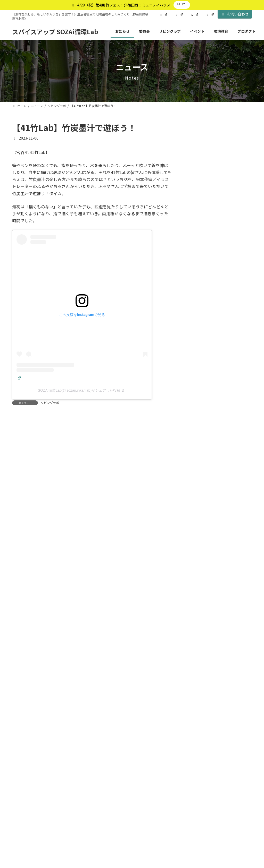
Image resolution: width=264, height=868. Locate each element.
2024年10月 (199, 546)
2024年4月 (197, 609)
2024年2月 (197, 630)
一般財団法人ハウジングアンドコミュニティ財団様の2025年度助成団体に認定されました (218, 346)
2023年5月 (197, 713)
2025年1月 (197, 515)
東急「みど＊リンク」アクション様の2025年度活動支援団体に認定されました (218, 378)
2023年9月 (197, 682)
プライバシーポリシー (59, 778)
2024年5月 (197, 598)
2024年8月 (197, 567)
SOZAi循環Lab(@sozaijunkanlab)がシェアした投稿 (81, 390)
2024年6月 (197, 588)
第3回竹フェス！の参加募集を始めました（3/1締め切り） (217, 439)
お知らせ (214, 153)
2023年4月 (197, 724)
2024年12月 (199, 525)
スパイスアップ (141, 826)
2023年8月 (197, 692)
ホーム (23, 778)
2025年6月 (197, 473)
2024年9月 (197, 557)
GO (181, 4)
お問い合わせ (235, 14)
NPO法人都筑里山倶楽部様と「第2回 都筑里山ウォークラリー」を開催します (217, 191)
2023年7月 (197, 703)
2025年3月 (197, 494)
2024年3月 (197, 619)
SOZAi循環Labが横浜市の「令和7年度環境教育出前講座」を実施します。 (218, 410)
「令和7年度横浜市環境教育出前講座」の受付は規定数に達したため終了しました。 (218, 223)
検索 (241, 126)
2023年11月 (199, 661)
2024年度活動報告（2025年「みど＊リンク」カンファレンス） (217, 317)
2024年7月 (197, 578)
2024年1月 (197, 640)
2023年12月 (199, 651)
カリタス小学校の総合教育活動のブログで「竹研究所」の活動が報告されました (218, 287)
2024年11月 (199, 536)
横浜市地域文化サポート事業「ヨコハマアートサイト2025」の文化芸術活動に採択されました (218, 256)
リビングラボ (50, 403)
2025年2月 (197, 504)
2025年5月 (197, 483)
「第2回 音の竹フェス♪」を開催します (218, 162)
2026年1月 (197, 462)
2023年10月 (199, 672)
